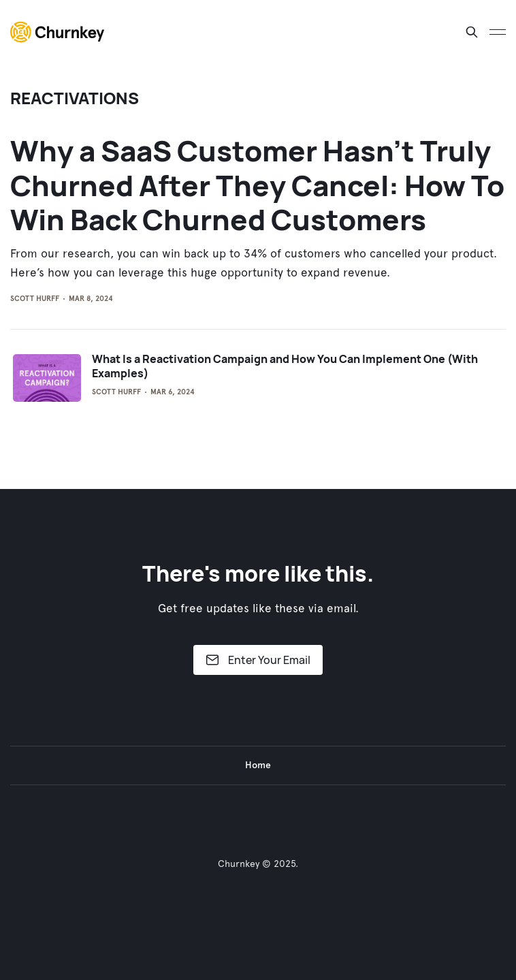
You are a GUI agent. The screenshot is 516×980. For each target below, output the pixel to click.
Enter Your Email (258, 660)
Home (258, 765)
